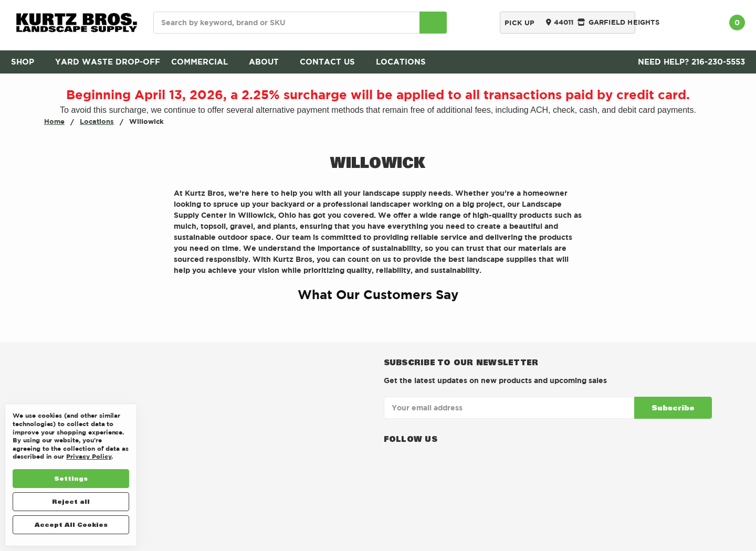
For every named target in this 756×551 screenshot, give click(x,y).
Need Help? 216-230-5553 (691, 62)
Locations (406, 62)
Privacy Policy (89, 456)
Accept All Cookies (71, 524)
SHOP (28, 62)
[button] (174, 320)
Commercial (204, 62)
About (269, 62)
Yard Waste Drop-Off (108, 62)
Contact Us (332, 62)
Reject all (71, 501)
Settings (71, 478)
